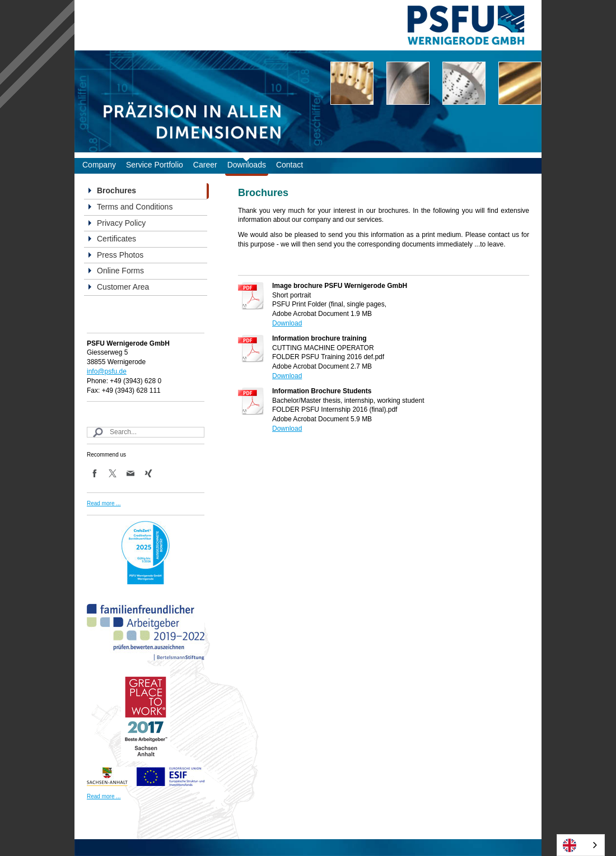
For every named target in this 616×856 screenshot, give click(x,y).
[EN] (581, 845)
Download (287, 323)
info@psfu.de (107, 371)
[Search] (146, 432)
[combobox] (581, 845)
